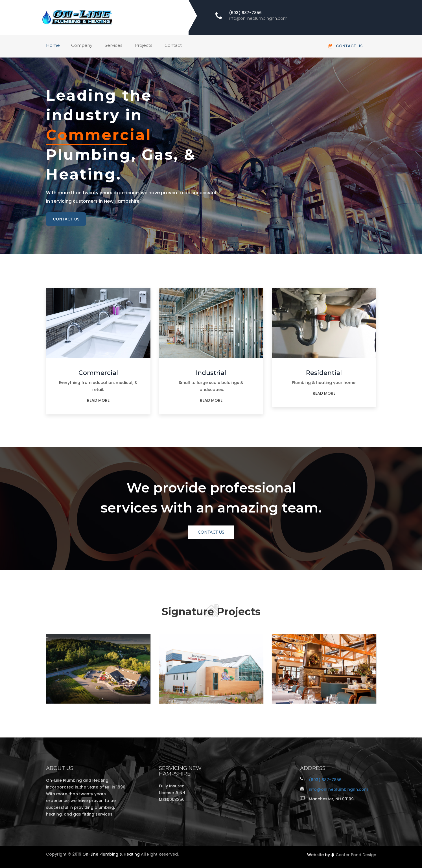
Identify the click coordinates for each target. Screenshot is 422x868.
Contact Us (349, 46)
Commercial (98, 373)
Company (82, 45)
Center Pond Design (356, 855)
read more (98, 400)
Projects (143, 45)
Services (113, 45)
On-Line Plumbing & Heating (111, 854)
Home (53, 45)
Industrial (211, 373)
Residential (324, 373)
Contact (173, 45)
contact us (66, 219)
